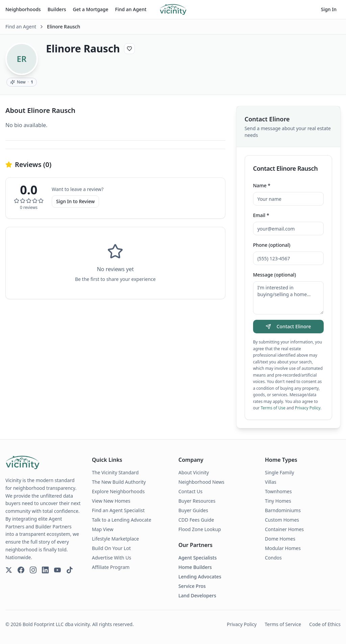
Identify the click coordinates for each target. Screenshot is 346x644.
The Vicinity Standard (115, 472)
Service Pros (192, 586)
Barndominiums (283, 510)
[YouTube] (57, 570)
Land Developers (197, 595)
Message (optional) (275, 275)
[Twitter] (9, 570)
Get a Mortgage (91, 9)
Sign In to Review (75, 201)
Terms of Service (283, 624)
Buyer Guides (193, 510)
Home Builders (195, 567)
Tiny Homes (278, 501)
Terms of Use (273, 408)
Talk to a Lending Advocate (122, 520)
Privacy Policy (308, 408)
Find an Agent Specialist (118, 510)
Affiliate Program (111, 567)
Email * (261, 215)
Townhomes (278, 491)
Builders (57, 9)
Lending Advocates (200, 577)
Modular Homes (283, 548)
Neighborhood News (201, 482)
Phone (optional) (272, 245)
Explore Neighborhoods (118, 491)
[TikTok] (70, 570)
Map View (103, 529)
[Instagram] (33, 570)
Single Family (279, 472)
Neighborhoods (23, 9)
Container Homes (284, 529)
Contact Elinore (288, 326)
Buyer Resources (197, 501)
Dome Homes (280, 539)
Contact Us (190, 491)
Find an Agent (131, 9)
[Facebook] (21, 570)
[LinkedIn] (45, 570)
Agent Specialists (197, 558)
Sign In (329, 9)
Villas (271, 482)
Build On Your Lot (111, 548)
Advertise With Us (112, 558)
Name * (262, 185)
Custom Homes (282, 520)
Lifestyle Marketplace (115, 539)
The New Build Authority (119, 482)
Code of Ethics (325, 624)
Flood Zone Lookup (200, 529)
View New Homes (111, 501)
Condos (273, 558)
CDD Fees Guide (196, 520)
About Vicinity (194, 472)
